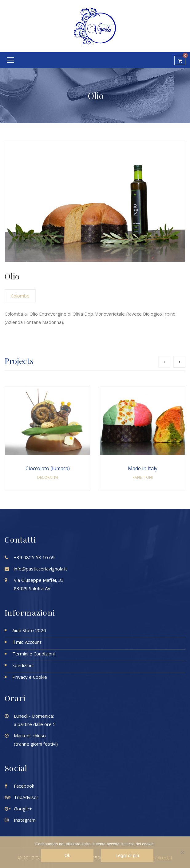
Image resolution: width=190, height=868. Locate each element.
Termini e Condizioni (34, 654)
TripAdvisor (26, 797)
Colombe (20, 296)
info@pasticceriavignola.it (40, 569)
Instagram (25, 820)
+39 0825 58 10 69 (34, 557)
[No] (182, 852)
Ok (67, 855)
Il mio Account (27, 642)
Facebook (24, 786)
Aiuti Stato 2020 (29, 630)
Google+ (23, 808)
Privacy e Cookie (30, 677)
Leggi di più (127, 855)
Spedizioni (23, 665)
